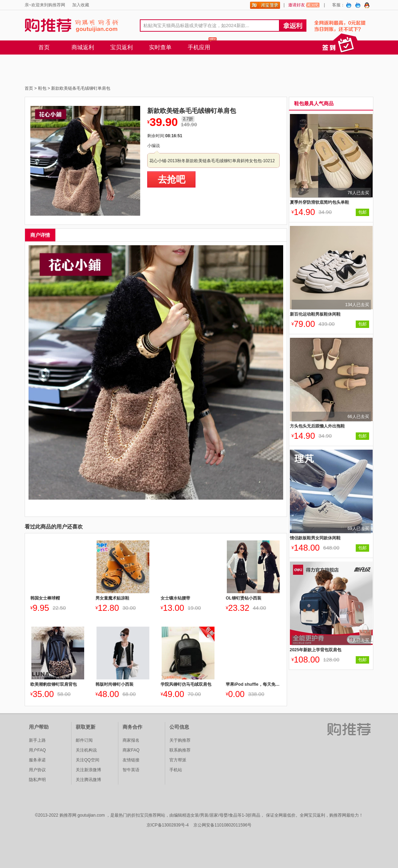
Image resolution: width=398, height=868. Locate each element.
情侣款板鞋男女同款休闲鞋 (315, 538)
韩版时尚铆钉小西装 (114, 684)
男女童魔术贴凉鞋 (112, 598)
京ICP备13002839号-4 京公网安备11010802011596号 (199, 825)
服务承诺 (37, 760)
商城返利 (83, 47)
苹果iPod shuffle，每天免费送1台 (253, 684)
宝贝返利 (122, 47)
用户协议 (37, 770)
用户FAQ (37, 750)
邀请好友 (304, 5)
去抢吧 (172, 179)
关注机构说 (86, 750)
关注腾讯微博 (88, 780)
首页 (44, 47)
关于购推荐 (180, 740)
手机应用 (199, 47)
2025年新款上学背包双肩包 (316, 650)
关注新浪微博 (88, 770)
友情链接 (131, 760)
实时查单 (160, 47)
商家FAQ (131, 750)
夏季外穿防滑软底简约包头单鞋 (319, 202)
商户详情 (40, 235)
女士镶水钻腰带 (175, 598)
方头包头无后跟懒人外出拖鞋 (317, 426)
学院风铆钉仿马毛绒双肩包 (186, 684)
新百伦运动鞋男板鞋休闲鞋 (315, 314)
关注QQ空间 (88, 760)
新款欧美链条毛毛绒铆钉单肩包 (81, 88)
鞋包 (42, 88)
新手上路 (37, 740)
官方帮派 (178, 760)
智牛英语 (131, 770)
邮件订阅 (84, 740)
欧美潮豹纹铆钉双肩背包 (54, 684)
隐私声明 (37, 780)
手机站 (176, 770)
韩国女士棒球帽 (45, 598)
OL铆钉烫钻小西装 (244, 598)
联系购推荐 (180, 750)
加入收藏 (81, 5)
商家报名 (131, 740)
